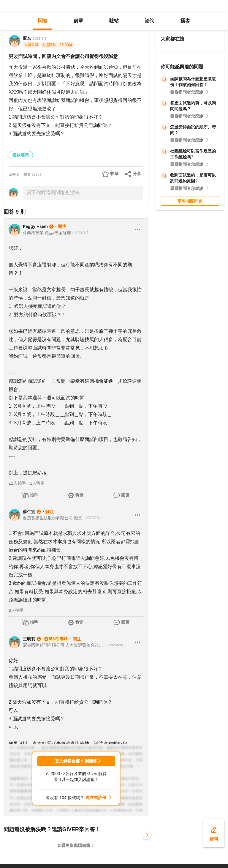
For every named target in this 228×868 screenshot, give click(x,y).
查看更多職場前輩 (74, 845)
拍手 (34, 495)
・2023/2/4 (80, 233)
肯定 (80, 495)
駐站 (114, 21)
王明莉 (29, 639)
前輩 (78, 21)
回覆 (125, 495)
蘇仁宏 (29, 512)
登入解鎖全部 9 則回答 (76, 761)
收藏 (114, 174)
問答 (43, 21)
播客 (185, 21)
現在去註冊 (96, 798)
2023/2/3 (40, 39)
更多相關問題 (190, 201)
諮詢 (150, 21)
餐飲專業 (21, 155)
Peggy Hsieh (35, 226)
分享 (137, 174)
